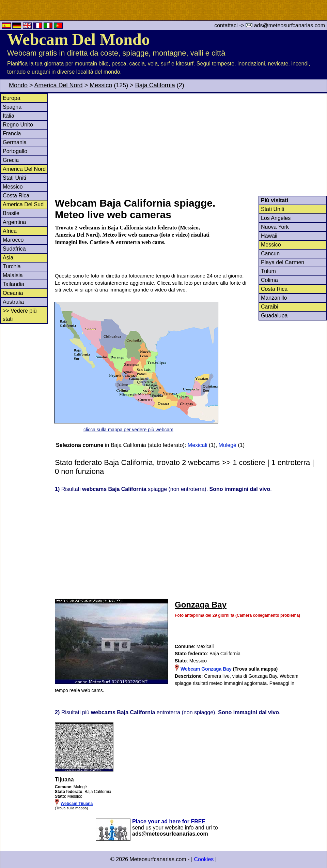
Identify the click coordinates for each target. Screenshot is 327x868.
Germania (15, 142)
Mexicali (198, 445)
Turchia (12, 266)
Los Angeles (276, 218)
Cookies (204, 859)
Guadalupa (274, 316)
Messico (101, 85)
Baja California (155, 85)
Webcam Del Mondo (79, 39)
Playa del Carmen (283, 262)
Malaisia (13, 275)
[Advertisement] (190, 145)
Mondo (18, 85)
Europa (12, 98)
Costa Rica (16, 196)
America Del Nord (59, 85)
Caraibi (270, 307)
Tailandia (13, 284)
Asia (8, 258)
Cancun (270, 253)
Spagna (12, 107)
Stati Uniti (14, 178)
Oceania (13, 293)
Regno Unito (18, 125)
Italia (9, 116)
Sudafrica (14, 249)
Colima (269, 280)
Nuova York (275, 227)
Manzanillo (274, 298)
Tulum (268, 271)
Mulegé (228, 445)
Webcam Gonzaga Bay (206, 669)
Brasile (11, 213)
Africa (10, 231)
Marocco (13, 240)
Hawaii (269, 236)
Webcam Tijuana (77, 804)
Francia (12, 133)
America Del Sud (23, 204)
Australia (13, 302)
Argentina (14, 222)
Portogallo (15, 151)
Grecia (11, 160)
